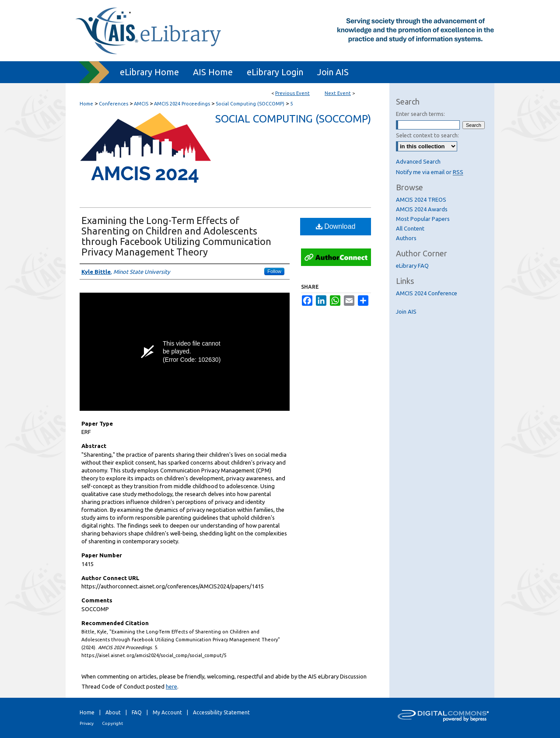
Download (336, 226)
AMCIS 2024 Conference (427, 293)
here (171, 686)
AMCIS (142, 104)
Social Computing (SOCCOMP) (251, 104)
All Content (410, 228)
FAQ (137, 712)
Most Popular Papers (423, 219)
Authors (406, 238)
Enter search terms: (420, 114)
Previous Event (292, 93)
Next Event (338, 93)
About (113, 712)
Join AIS (406, 311)
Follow (274, 271)
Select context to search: (427, 135)
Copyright (112, 723)
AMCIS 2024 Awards (422, 209)
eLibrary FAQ (412, 266)
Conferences (114, 104)
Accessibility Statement (221, 712)
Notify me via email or (430, 172)
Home (86, 104)
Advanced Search (418, 161)
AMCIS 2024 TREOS (421, 199)
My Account (167, 712)
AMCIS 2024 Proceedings (183, 104)
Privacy (87, 723)
